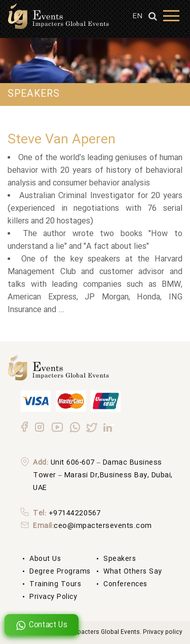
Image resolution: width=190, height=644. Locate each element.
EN (137, 16)
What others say (133, 572)
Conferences (125, 584)
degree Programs (60, 572)
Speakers (120, 559)
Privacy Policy (53, 597)
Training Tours (55, 584)
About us (45, 559)
